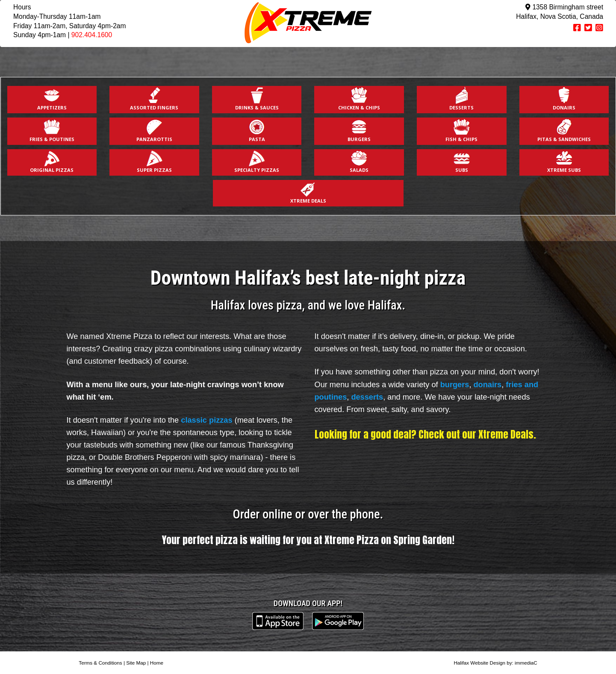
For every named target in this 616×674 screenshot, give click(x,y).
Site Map (136, 663)
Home (157, 663)
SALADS (359, 161)
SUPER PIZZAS (154, 161)
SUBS (462, 161)
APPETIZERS (52, 99)
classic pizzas (206, 420)
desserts (367, 397)
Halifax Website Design (479, 663)
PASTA (257, 130)
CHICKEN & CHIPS (359, 99)
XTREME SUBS (564, 161)
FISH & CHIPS (461, 130)
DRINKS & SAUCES (257, 99)
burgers (455, 385)
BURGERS (359, 130)
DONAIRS (564, 99)
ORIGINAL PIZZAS (52, 161)
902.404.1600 (92, 35)
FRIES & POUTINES (52, 130)
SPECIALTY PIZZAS (257, 161)
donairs (488, 385)
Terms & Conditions (100, 663)
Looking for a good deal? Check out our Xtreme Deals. (425, 434)
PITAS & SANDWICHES (564, 130)
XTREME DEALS (308, 192)
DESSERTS (461, 99)
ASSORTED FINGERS (154, 99)
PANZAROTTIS (154, 130)
